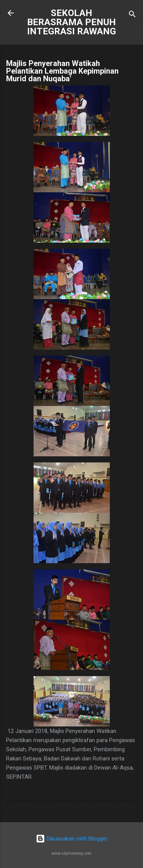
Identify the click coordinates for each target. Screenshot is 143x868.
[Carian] (132, 15)
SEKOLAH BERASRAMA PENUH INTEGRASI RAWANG (71, 22)
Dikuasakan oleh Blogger (72, 839)
